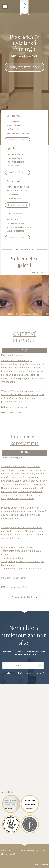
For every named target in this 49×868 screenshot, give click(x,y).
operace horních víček (18, 187)
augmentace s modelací (18, 133)
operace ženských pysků (19, 227)
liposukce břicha (15, 154)
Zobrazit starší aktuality (23, 597)
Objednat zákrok (16, 140)
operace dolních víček (18, 191)
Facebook (39, 674)
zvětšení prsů (13, 122)
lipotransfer (13, 195)
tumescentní (13, 166)
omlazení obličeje (15, 231)
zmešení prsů (13, 129)
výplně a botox (14, 198)
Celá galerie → (39, 273)
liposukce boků (14, 158)
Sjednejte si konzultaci (23, 67)
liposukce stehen (15, 162)
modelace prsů (14, 126)
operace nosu (13, 220)
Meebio (45, 864)
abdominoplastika (15, 224)
